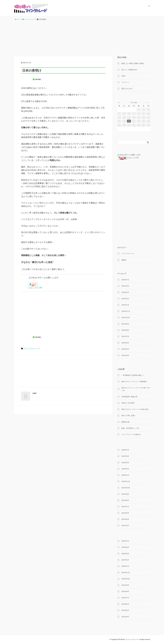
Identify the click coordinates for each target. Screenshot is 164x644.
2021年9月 (125, 324)
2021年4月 (125, 355)
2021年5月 (125, 349)
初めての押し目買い (129, 416)
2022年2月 (125, 299)
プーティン (125, 82)
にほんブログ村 (35, 288)
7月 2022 (134, 103)
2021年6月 (125, 343)
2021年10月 (126, 318)
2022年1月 (125, 305)
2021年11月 (126, 311)
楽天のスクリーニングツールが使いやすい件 (136, 389)
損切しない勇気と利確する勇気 (133, 63)
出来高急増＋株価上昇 (129, 397)
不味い (124, 76)
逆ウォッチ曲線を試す (129, 70)
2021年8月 (125, 330)
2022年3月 (125, 292)
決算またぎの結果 (128, 403)
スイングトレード (32, 349)
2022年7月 (125, 280)
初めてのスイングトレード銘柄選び (134, 381)
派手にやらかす (127, 89)
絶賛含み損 (125, 422)
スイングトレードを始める (131, 434)
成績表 (124, 260)
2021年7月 (125, 336)
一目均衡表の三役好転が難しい (133, 375)
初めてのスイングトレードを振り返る (135, 409)
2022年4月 (125, 286)
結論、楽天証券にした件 (130, 428)
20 (129, 121)
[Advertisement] (82, 38)
